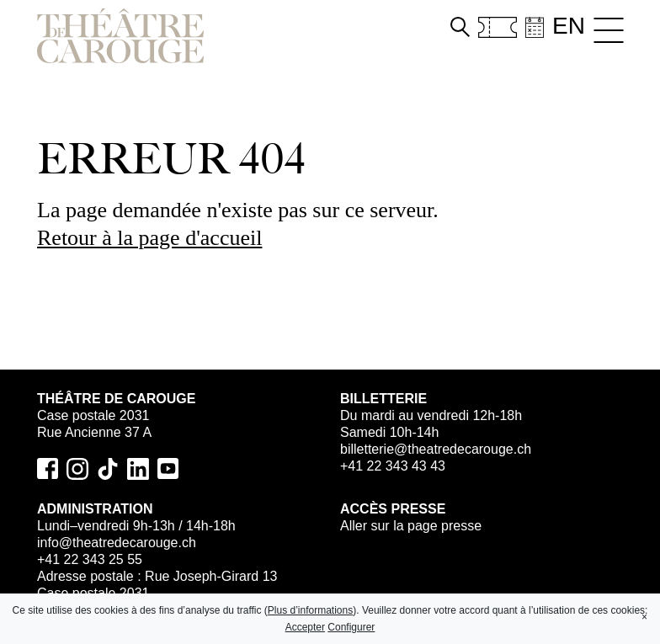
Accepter (305, 627)
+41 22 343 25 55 (90, 559)
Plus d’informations (310, 610)
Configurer (351, 627)
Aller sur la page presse (411, 526)
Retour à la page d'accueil (149, 238)
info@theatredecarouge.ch (117, 543)
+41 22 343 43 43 (393, 466)
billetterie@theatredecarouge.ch (436, 449)
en (569, 26)
